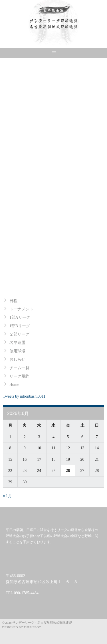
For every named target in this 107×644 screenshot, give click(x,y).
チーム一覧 (19, 368)
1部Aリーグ (20, 317)
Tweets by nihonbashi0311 (24, 396)
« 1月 (7, 496)
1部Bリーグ (20, 326)
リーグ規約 (19, 376)
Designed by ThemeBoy (22, 627)
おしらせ (17, 359)
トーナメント (21, 309)
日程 (13, 301)
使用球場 (17, 351)
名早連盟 (17, 343)
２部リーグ (19, 334)
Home (14, 385)
